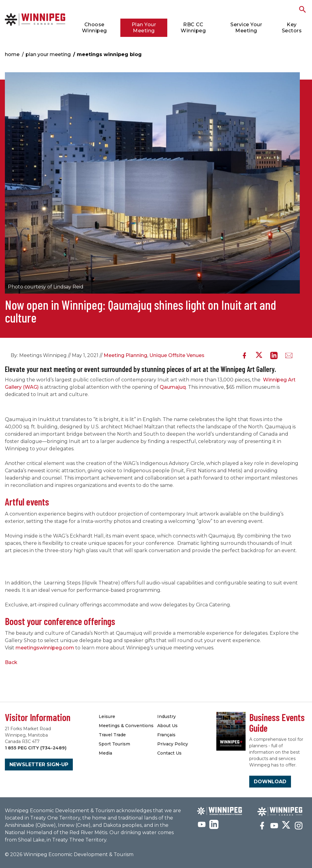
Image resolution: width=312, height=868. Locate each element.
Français (166, 735)
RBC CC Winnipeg (193, 28)
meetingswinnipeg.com (45, 648)
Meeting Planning (125, 355)
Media (105, 753)
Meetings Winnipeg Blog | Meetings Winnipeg (35, 19)
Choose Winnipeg (94, 28)
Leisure (107, 716)
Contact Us (169, 753)
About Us (167, 726)
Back (11, 662)
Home (12, 54)
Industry (167, 716)
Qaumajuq (173, 387)
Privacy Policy (173, 744)
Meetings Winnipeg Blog (109, 54)
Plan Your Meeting (144, 28)
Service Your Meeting (246, 28)
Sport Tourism (114, 744)
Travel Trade (112, 735)
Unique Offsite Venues (177, 355)
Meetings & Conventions (126, 726)
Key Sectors (292, 28)
